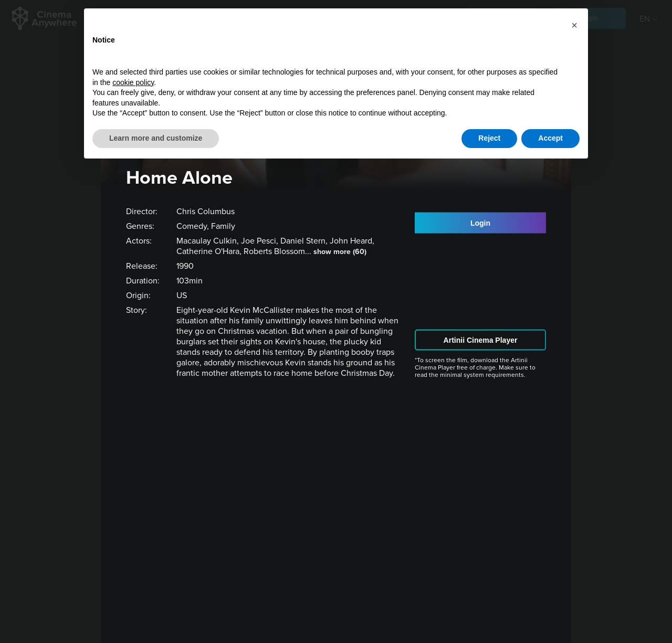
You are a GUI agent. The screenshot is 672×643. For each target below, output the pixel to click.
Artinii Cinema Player (481, 340)
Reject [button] (489, 138)
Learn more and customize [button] (156, 138)
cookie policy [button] (133, 82)
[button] (574, 25)
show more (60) (340, 252)
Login (480, 223)
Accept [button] (550, 138)
